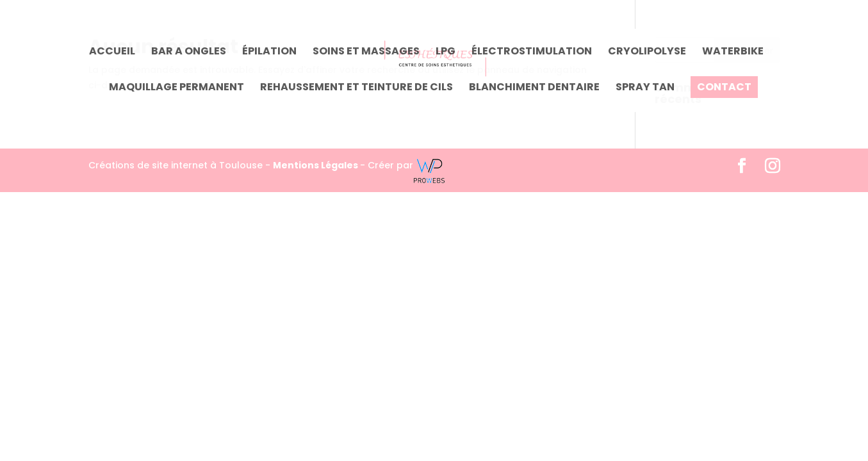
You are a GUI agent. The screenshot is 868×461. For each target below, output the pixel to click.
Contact (724, 87)
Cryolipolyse (647, 53)
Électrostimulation (532, 53)
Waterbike (733, 53)
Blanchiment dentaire (534, 88)
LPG (446, 53)
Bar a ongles (189, 53)
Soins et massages (366, 53)
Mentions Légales (316, 165)
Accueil (112, 53)
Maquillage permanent (176, 88)
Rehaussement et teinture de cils (356, 88)
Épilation (269, 53)
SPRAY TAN (645, 88)
